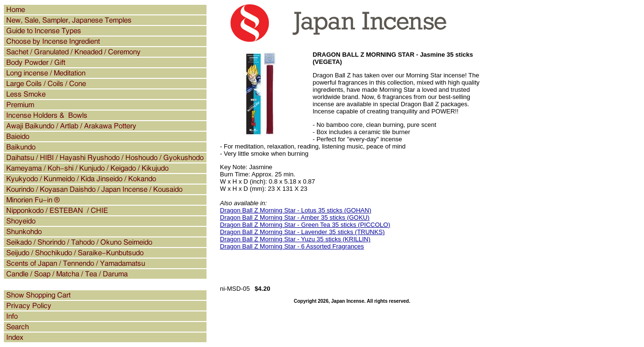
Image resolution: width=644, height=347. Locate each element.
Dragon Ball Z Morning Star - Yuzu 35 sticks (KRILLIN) (295, 239)
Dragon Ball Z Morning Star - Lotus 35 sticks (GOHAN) (296, 210)
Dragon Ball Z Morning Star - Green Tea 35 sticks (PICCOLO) (305, 225)
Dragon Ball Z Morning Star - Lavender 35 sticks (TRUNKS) (302, 232)
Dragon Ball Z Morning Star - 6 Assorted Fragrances (292, 246)
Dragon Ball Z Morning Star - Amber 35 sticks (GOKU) (295, 217)
